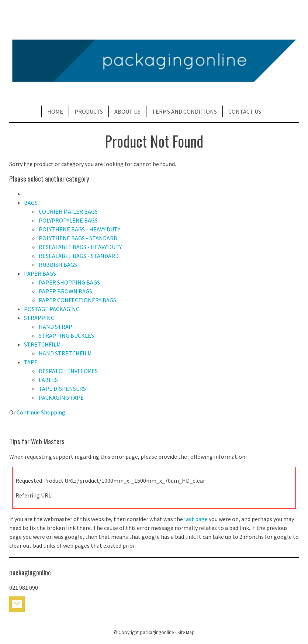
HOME (55, 111)
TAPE (31, 362)
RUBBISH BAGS (58, 265)
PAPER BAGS (40, 273)
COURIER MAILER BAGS (68, 211)
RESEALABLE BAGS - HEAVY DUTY (80, 247)
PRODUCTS (89, 111)
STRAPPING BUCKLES (66, 335)
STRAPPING (39, 318)
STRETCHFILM (42, 344)
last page (196, 519)
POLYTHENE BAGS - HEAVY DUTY (79, 229)
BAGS (31, 203)
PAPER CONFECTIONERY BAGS (77, 300)
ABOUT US (127, 111)
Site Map (186, 632)
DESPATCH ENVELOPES (68, 371)
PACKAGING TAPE (61, 397)
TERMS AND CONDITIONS (184, 111)
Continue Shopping (41, 412)
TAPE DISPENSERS (62, 389)
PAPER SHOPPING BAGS (69, 282)
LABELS (48, 380)
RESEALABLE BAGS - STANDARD (79, 256)
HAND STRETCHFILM (65, 353)
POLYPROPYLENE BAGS (68, 220)
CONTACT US (245, 111)
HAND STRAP (56, 327)
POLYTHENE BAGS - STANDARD (78, 238)
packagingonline (157, 632)
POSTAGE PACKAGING (52, 309)
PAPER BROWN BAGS (65, 291)
